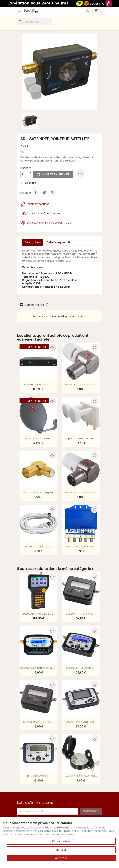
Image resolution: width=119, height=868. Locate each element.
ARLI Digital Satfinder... (38, 776)
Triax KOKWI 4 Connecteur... (81, 384)
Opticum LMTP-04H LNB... (81, 439)
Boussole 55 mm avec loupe (81, 776)
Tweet (44, 192)
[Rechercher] (34, 22)
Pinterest (53, 192)
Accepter (61, 858)
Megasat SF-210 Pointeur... (81, 668)
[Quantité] (24, 174)
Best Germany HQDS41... (81, 547)
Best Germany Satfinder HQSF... (38, 668)
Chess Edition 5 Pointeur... (38, 722)
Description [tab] (33, 242)
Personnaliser (61, 841)
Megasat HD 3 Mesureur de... (38, 614)
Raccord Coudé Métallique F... (38, 493)
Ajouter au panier (53, 174)
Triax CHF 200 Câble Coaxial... (38, 547)
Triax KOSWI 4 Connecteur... (81, 493)
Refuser (61, 850)
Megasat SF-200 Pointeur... (81, 614)
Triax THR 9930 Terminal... (38, 384)
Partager (36, 192)
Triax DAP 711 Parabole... (38, 439)
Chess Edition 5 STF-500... (81, 722)
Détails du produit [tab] (58, 242)
